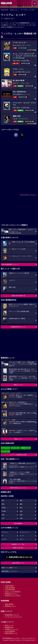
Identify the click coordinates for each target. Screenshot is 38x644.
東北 (21, 508)
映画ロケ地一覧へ (18, 548)
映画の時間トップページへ (10, 571)
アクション (5, 532)
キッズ (22, 536)
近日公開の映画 (10, 590)
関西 (3, 504)
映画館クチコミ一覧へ (18, 544)
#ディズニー (5, 451)
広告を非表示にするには (28, 195)
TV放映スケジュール (11, 629)
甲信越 (4, 511)
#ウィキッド (15, 448)
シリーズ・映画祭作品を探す (18, 455)
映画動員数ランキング (12, 615)
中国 (3, 515)
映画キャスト (14, 10)
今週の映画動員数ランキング (10, 264)
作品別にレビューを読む (13, 595)
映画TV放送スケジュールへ (18, 488)
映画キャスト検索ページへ (10, 568)
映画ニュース (9, 625)
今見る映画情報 (10, 631)
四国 (21, 515)
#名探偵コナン (25, 448)
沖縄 (21, 518)
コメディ (4, 539)
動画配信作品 (9, 627)
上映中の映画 (9, 586)
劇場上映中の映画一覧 (18, 296)
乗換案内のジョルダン (13, 638)
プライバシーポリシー (28, 638)
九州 (3, 518)
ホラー (22, 539)
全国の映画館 (9, 604)
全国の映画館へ (18, 523)
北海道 (4, 508)
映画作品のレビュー (11, 594)
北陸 (21, 511)
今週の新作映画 (10, 588)
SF (2, 536)
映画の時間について (18, 563)
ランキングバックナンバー (13, 617)
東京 (3, 501)
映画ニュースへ (18, 385)
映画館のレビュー (11, 606)
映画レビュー (18, 439)
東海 (21, 504)
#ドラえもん (5, 448)
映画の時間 (4, 10)
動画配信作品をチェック (18, 327)
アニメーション (24, 532)
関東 (21, 501)
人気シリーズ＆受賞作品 (13, 592)
